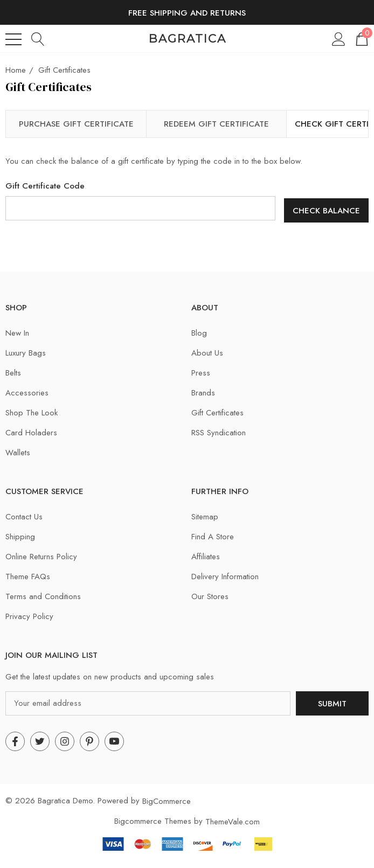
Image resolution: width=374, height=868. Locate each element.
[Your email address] (148, 701)
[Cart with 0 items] (361, 39)
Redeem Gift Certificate (216, 124)
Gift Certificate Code (45, 186)
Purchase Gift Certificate (76, 124)
